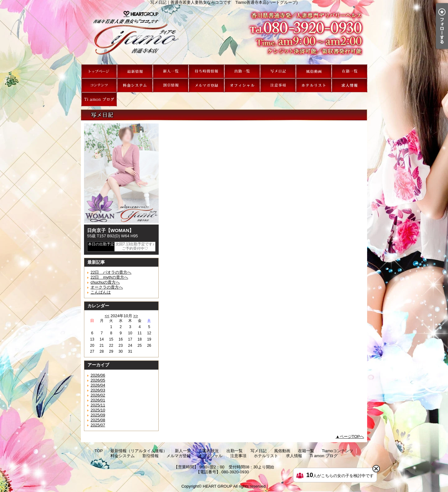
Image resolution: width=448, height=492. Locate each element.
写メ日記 (278, 71)
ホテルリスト (314, 85)
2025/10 (98, 410)
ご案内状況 (206, 71)
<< (107, 316)
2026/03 (98, 390)
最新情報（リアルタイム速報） (135, 71)
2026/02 (98, 395)
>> (135, 316)
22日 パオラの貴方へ (111, 272)
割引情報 (171, 85)
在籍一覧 (350, 71)
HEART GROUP (218, 486)
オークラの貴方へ (107, 287)
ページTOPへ (352, 436)
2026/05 (98, 380)
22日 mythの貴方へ (109, 277)
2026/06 (98, 375)
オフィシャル (242, 85)
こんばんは (101, 292)
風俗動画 (314, 71)
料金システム (135, 85)
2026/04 (98, 385)
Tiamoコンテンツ (99, 85)
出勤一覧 (242, 71)
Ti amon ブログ (99, 99)
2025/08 (98, 420)
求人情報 (350, 85)
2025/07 (98, 425)
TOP (99, 71)
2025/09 (98, 415)
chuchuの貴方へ (105, 282)
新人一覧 (171, 71)
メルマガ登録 (206, 85)
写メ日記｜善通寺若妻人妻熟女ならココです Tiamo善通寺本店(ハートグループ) (224, 35)
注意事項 (278, 85)
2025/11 (98, 405)
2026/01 (98, 400)
